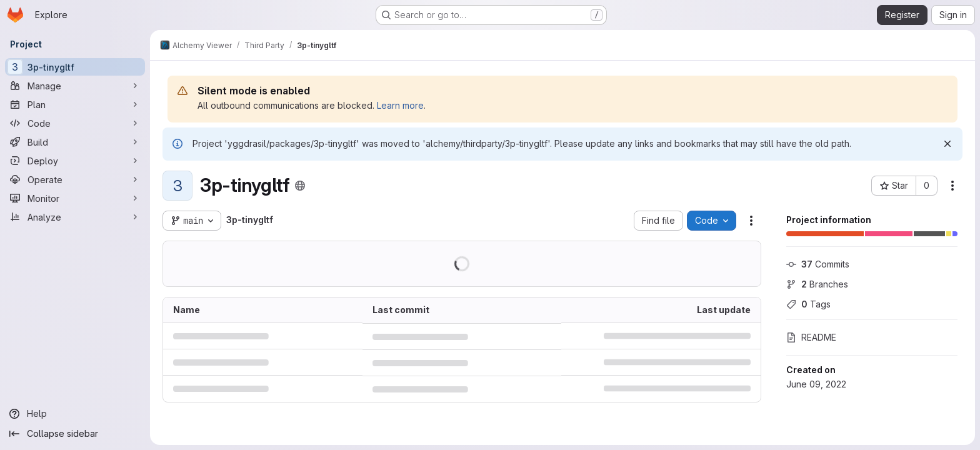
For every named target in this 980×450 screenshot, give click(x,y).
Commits (818, 264)
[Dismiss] (947, 144)
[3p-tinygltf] (75, 67)
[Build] (75, 142)
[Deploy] (75, 161)
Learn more (400, 105)
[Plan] (75, 104)
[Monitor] (75, 198)
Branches (817, 284)
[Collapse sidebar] (75, 434)
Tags (808, 304)
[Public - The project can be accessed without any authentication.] (300, 186)
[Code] (75, 123)
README (811, 337)
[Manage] (75, 86)
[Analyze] (75, 217)
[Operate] (75, 179)
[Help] (75, 414)
